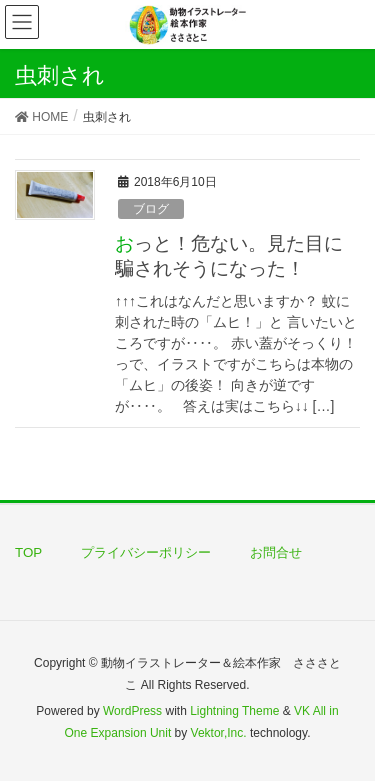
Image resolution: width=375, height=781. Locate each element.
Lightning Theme (234, 711)
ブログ (151, 209)
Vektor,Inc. (219, 733)
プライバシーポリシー (146, 552)
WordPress (132, 711)
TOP (28, 552)
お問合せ (276, 552)
